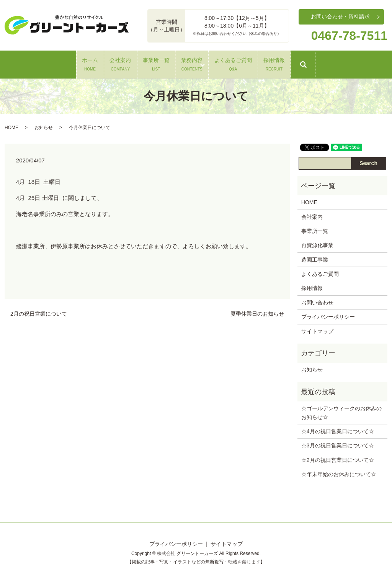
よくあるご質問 (268, 63)
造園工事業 (315, 257)
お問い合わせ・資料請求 (340, 16)
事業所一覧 (144, 63)
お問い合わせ (317, 300)
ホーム (32, 63)
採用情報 (332, 63)
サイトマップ (317, 329)
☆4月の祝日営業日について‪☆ (338, 429)
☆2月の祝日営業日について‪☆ (338, 458)
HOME (11, 125)
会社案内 (85, 63)
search (380, 66)
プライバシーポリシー (328, 315)
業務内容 (204, 63)
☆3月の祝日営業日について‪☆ (338, 444)
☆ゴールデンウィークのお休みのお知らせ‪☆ (341, 411)
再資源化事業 (317, 243)
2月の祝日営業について (39, 312)
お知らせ (44, 125)
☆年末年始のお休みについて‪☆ (339, 472)
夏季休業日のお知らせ (257, 312)
